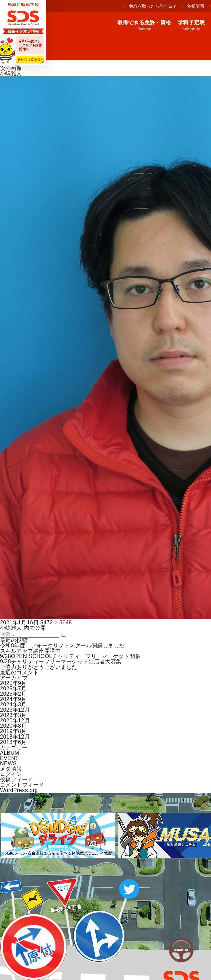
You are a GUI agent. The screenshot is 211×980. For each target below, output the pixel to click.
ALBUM (10, 753)
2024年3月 (13, 705)
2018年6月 (13, 742)
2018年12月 (15, 737)
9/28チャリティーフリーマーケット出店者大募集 (61, 662)
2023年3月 (13, 715)
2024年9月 (13, 699)
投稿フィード (17, 780)
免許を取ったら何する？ (153, 6)
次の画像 (11, 68)
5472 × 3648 (56, 622)
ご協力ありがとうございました (39, 667)
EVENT (9, 758)
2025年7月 (13, 688)
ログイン (11, 774)
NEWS (8, 763)
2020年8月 (13, 726)
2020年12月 (15, 721)
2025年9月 (13, 683)
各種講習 (196, 6)
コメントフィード (22, 785)
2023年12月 (15, 710)
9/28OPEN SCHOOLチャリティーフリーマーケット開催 (70, 656)
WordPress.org (19, 790)
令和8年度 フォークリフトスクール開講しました (62, 646)
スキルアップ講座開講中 (30, 651)
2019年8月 (13, 731)
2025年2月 (13, 694)
